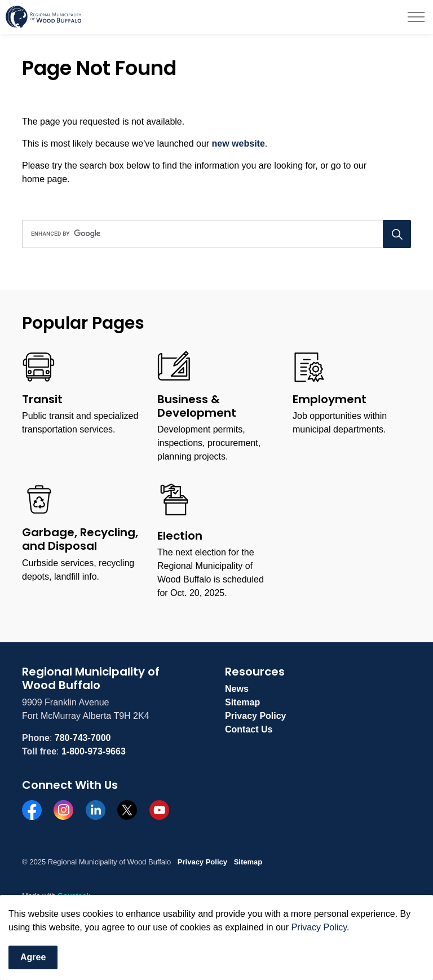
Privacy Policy (256, 716)
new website (238, 144)
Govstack (74, 896)
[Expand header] (416, 17)
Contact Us (249, 729)
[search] (215, 234)
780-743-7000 (83, 738)
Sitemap (242, 702)
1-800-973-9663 (94, 751)
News (237, 689)
